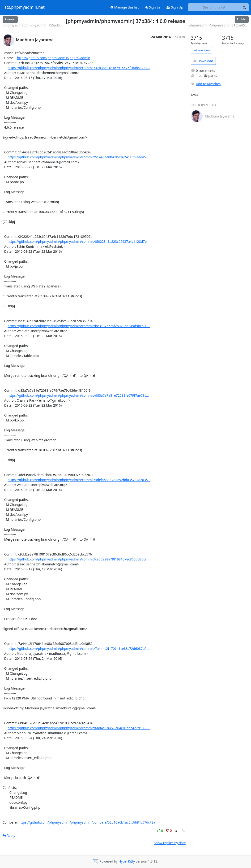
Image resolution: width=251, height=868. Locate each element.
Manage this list (125, 7)
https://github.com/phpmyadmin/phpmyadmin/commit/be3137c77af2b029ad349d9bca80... (79, 326)
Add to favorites (206, 84)
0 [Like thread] (161, 831)
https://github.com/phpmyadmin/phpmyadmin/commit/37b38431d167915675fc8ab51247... (79, 68)
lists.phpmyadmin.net (24, 7)
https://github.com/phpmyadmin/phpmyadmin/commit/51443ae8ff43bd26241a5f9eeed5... (78, 157)
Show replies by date (170, 843)
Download (203, 61)
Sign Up (175, 7)
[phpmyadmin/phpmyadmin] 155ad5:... (33, 25)
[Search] (244, 7)
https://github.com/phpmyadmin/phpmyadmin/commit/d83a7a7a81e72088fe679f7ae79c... (78, 395)
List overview (201, 50)
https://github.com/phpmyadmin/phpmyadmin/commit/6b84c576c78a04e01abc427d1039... (79, 728)
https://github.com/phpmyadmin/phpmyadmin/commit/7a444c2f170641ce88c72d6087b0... (78, 649)
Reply (9, 835)
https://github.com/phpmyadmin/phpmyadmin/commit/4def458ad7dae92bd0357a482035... (79, 480)
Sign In (153, 7)
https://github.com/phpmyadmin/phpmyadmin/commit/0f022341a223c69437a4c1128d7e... (78, 241)
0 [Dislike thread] (169, 831)
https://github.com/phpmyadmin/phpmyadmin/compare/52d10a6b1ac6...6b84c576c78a (87, 822)
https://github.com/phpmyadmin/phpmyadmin (54, 58)
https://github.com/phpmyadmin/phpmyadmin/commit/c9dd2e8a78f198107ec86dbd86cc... (78, 559)
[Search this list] (214, 7)
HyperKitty (127, 861)
